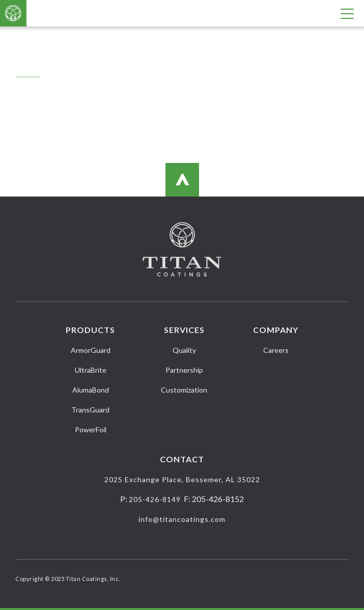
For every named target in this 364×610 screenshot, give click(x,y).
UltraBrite (91, 370)
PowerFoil (91, 429)
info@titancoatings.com (182, 519)
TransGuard (90, 410)
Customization (184, 390)
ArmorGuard (91, 350)
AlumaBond (91, 390)
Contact (182, 459)
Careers (276, 350)
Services (184, 330)
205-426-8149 (155, 499)
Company (276, 330)
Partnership (184, 370)
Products (90, 330)
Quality (184, 350)
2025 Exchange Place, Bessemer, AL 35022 (182, 479)
